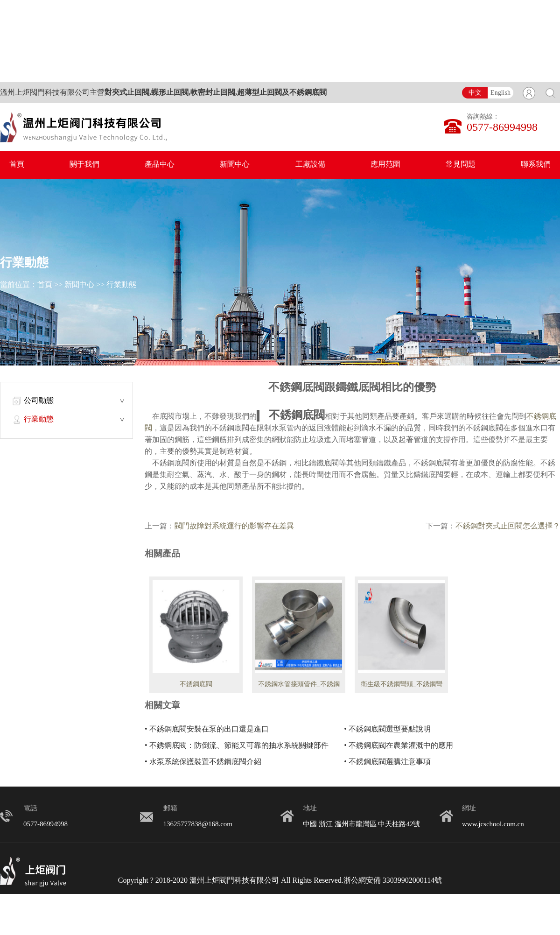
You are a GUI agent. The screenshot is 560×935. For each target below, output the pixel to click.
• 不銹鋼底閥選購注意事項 (387, 762)
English (500, 93)
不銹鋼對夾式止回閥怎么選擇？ (508, 526)
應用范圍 (385, 165)
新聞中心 (235, 165)
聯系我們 (536, 165)
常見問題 (461, 165)
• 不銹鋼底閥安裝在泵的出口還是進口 (207, 729)
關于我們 (84, 165)
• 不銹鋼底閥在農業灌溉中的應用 (399, 746)
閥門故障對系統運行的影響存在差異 (234, 526)
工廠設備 (310, 165)
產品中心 (160, 165)
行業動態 (121, 285)
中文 (475, 93)
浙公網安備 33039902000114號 (393, 881)
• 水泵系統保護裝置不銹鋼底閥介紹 (203, 762)
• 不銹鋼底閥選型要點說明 (387, 729)
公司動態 (39, 401)
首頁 (17, 165)
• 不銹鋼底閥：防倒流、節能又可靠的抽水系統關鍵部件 (237, 746)
